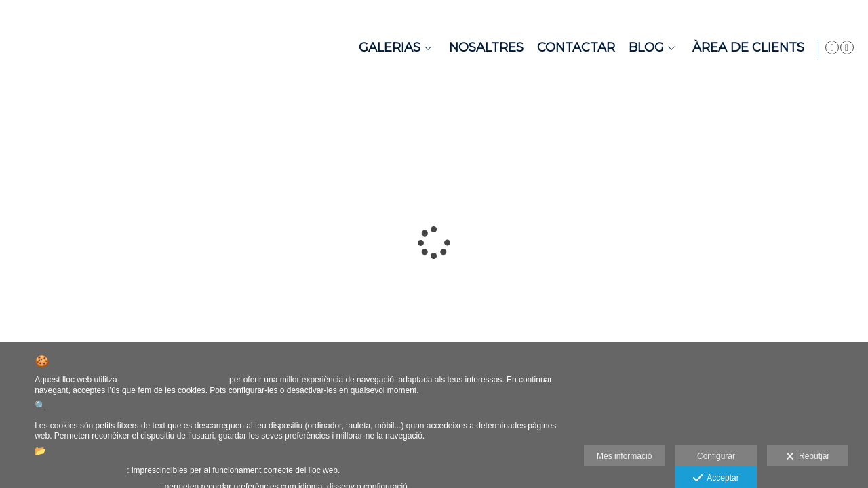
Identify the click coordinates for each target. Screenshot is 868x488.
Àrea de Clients (745, 47)
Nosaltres (483, 47)
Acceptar (716, 479)
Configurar (716, 456)
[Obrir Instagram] (847, 47)
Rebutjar (808, 457)
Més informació (624, 456)
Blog (643, 47)
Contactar (573, 47)
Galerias (386, 47)
